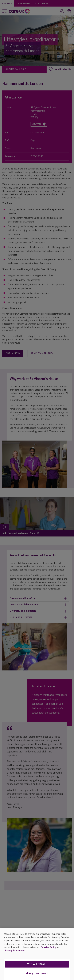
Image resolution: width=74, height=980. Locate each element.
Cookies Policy (48, 947)
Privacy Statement (15, 951)
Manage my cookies (37, 973)
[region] (37, 954)
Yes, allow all (37, 964)
